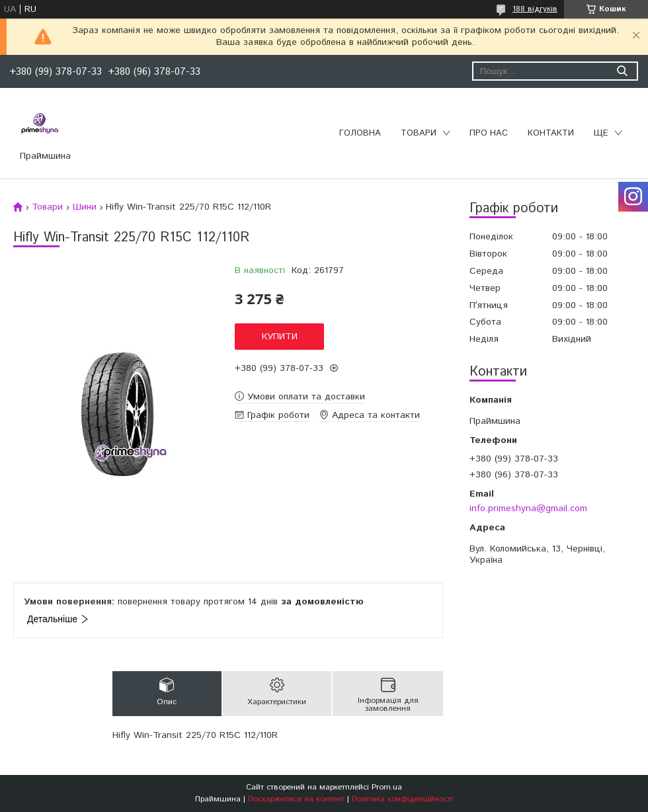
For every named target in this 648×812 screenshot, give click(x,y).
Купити (280, 337)
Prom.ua (387, 787)
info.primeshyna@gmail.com (528, 508)
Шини (85, 207)
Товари (419, 133)
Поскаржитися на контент (296, 799)
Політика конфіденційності (402, 799)
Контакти (551, 133)
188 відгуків (535, 9)
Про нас (489, 133)
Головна (360, 133)
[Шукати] (622, 71)
